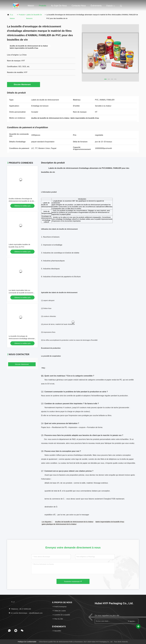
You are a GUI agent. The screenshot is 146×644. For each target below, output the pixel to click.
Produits (43, 6)
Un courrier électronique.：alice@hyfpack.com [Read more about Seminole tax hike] (26, 613)
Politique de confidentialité (27, 642)
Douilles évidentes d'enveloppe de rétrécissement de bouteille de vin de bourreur (21, 201)
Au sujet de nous (59, 6)
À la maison (12, 17)
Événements (96, 6)
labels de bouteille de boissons (34, 17)
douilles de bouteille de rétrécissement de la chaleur (74, 522)
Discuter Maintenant (24, 84)
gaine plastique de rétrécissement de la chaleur (59, 524)
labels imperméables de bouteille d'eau (110, 522)
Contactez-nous (79, 6)
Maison (31, 6)
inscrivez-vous (132, 621)
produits (21, 15)
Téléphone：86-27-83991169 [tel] (20, 609)
